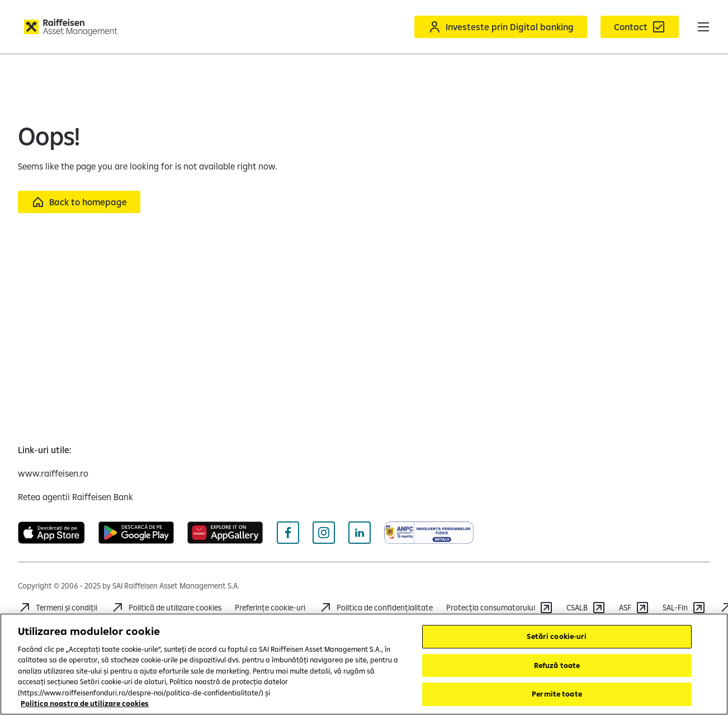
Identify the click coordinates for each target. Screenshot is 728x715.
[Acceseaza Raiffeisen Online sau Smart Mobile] (501, 27)
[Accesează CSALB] (586, 608)
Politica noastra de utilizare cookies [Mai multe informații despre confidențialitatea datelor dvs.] (85, 703)
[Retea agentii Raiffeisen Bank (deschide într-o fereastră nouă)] (75, 497)
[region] (364, 664)
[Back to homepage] (79, 202)
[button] (703, 27)
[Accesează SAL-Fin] (684, 608)
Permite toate (557, 694)
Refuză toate (557, 665)
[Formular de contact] (640, 27)
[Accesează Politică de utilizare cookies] (166, 608)
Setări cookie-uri (557, 636)
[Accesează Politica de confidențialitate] (376, 608)
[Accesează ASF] (634, 608)
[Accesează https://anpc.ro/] (500, 608)
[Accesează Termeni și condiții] (58, 608)
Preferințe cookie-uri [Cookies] (270, 608)
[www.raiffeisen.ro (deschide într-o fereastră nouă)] (53, 473)
